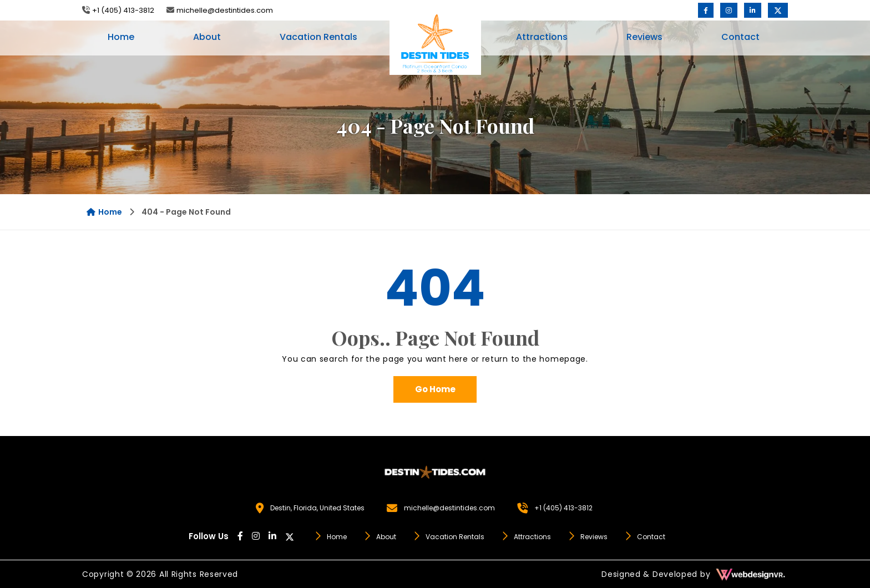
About (207, 37)
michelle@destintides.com (225, 10)
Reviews (644, 37)
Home (121, 37)
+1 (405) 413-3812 (123, 10)
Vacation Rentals (318, 37)
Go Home (435, 389)
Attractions (542, 37)
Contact (740, 37)
